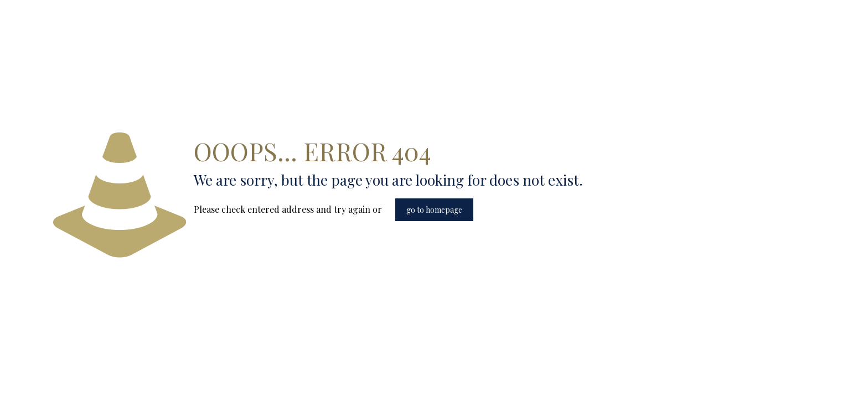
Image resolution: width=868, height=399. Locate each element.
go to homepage (434, 210)
